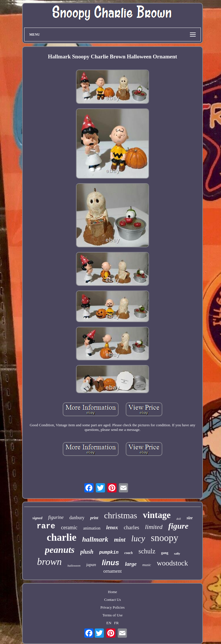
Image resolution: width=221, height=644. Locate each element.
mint (120, 540)
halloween (74, 565)
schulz (147, 551)
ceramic (69, 528)
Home (113, 592)
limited (154, 527)
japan (91, 565)
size (189, 518)
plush (87, 552)
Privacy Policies (113, 607)
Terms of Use (113, 615)
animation (92, 528)
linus (111, 563)
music (147, 565)
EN (109, 623)
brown (49, 562)
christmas (120, 515)
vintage (157, 515)
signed (38, 518)
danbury (77, 518)
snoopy (164, 538)
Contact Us (113, 600)
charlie (61, 537)
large (131, 564)
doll (179, 519)
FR (117, 623)
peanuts (60, 550)
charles (132, 527)
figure (178, 526)
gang (165, 553)
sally (177, 553)
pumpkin (109, 553)
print (94, 518)
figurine (56, 517)
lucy (138, 538)
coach (128, 553)
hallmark (95, 539)
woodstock (172, 563)
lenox (112, 528)
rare (46, 526)
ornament (113, 571)
